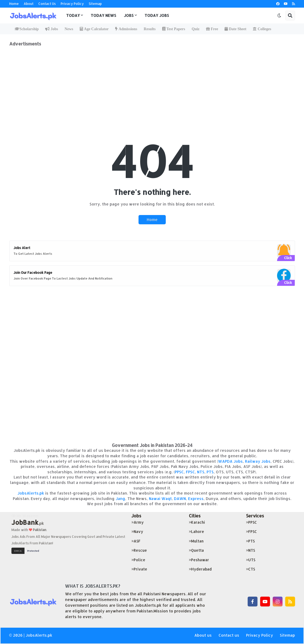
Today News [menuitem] (103, 15)
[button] (279, 16)
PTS (210, 472)
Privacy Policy (72, 4)
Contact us (229, 635)
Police (138, 560)
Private (139, 569)
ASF (136, 541)
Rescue (139, 550)
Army (138, 522)
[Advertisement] (152, 85)
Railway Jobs (258, 461)
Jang (120, 499)
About (29, 4)
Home (14, 4)
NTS (201, 472)
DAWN (180, 499)
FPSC (190, 472)
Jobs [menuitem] (129, 15)
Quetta (196, 550)
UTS (251, 560)
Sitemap (95, 4)
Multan (196, 541)
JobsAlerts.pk (31, 493)
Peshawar (199, 560)
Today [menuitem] (73, 15)
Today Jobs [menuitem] (157, 15)
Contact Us (47, 4)
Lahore (196, 531)
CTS (251, 569)
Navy (137, 531)
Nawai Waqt (160, 499)
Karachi (197, 522)
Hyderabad (200, 569)
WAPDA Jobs (230, 461)
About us (203, 635)
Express (196, 499)
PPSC (179, 472)
